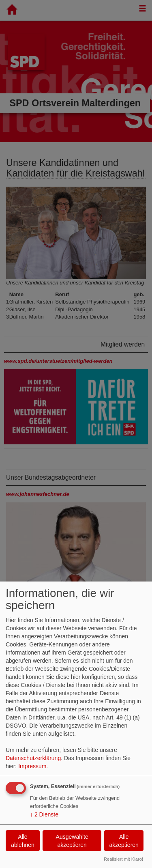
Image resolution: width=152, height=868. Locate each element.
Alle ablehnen (23, 841)
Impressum (32, 766)
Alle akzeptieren (124, 841)
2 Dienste (44, 814)
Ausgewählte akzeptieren (72, 841)
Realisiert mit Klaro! (123, 859)
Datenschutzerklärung (33, 758)
